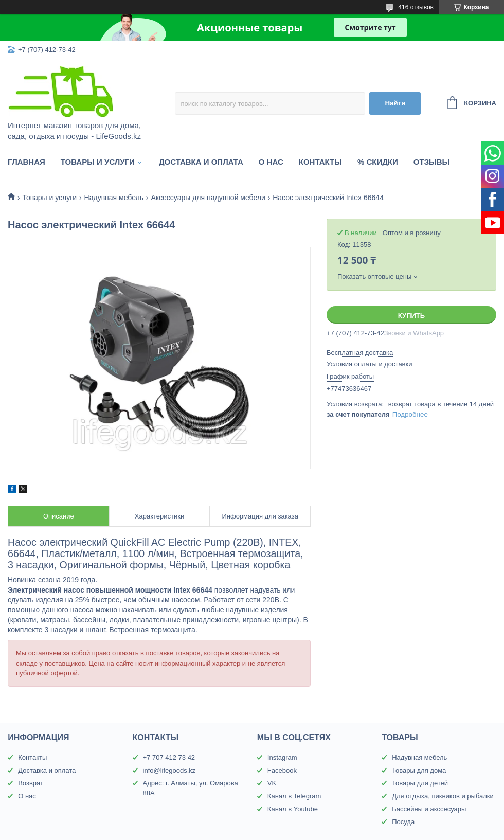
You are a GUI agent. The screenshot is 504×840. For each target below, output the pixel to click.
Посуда (403, 822)
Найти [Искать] (395, 103)
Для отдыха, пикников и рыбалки (443, 796)
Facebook (282, 770)
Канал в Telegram (294, 796)
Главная (26, 162)
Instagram (282, 757)
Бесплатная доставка (360, 353)
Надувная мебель (114, 198)
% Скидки (378, 162)
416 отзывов (416, 7)
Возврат (31, 783)
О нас (271, 162)
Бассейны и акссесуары (429, 809)
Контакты (320, 162)
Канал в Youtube (293, 809)
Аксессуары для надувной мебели (208, 198)
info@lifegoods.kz (169, 770)
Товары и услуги (98, 162)
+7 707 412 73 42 (169, 757)
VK (272, 783)
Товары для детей (420, 783)
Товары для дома (419, 770)
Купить (411, 316)
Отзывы (431, 162)
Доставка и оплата (201, 162)
